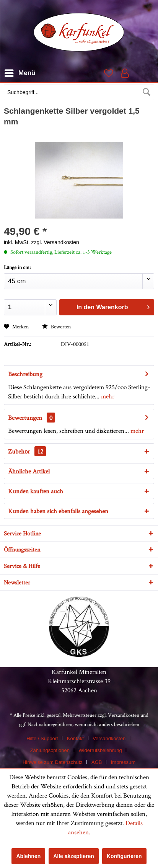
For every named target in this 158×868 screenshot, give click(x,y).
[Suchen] (147, 92)
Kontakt (75, 738)
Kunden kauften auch (36, 491)
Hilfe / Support (42, 738)
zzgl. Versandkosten (55, 242)
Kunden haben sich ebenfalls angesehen (58, 511)
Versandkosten (124, 715)
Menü (20, 72)
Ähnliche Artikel (29, 471)
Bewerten (56, 326)
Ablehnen (28, 856)
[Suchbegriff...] (79, 92)
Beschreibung (25, 374)
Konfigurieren (124, 856)
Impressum (123, 762)
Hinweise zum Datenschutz (53, 762)
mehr (107, 396)
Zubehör (27, 451)
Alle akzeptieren (74, 856)
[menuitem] (79, 93)
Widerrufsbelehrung (100, 750)
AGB (97, 762)
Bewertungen (25, 418)
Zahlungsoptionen (50, 750)
